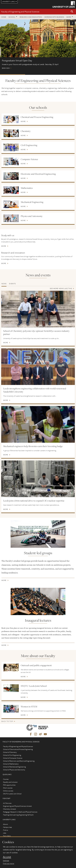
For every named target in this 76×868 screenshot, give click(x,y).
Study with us (8, 235)
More (69, 17)
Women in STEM (29, 707)
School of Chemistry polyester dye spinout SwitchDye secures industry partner (36, 332)
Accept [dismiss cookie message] (7, 857)
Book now (38, 45)
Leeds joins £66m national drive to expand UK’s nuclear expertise (34, 501)
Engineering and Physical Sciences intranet (17, 806)
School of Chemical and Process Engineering (18, 749)
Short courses (8, 788)
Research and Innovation (31, 17)
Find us (6, 830)
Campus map (7, 827)
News (4, 284)
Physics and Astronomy (32, 216)
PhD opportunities (9, 785)
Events (12, 284)
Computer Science (29, 159)
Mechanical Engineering (32, 202)
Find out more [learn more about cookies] (9, 863)
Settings (6, 860)
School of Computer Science (13, 758)
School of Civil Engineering (12, 755)
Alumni (6, 824)
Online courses (8, 791)
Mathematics (27, 188)
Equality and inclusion (10, 782)
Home (4, 17)
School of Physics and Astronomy (14, 770)
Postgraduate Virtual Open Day (13, 75)
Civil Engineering (29, 145)
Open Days (63, 75)
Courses (6, 779)
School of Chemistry (10, 752)
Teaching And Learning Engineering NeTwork (18, 815)
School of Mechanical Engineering (14, 767)
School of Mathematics (11, 764)
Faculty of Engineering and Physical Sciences (20, 12)
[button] (72, 12)
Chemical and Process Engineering (37, 117)
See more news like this (61, 288)
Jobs (5, 833)
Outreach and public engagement (36, 665)
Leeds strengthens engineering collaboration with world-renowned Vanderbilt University (35, 390)
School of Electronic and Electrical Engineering (19, 761)
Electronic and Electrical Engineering (38, 174)
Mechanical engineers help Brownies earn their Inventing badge (33, 446)
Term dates (7, 836)
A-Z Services (7, 803)
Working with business (54, 17)
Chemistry (26, 131)
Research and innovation (13, 253)
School (12, 17)
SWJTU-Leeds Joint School (34, 686)
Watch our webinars (38, 75)
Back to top (7, 721)
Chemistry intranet (10, 809)
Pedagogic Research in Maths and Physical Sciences (20, 812)
